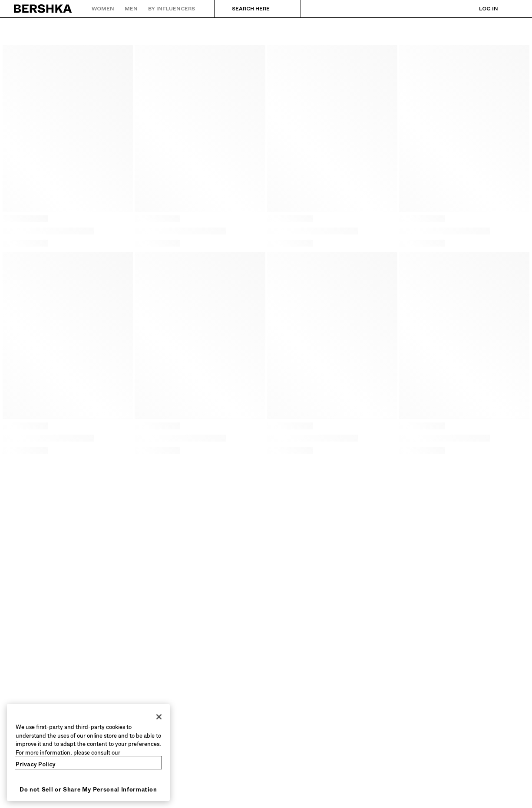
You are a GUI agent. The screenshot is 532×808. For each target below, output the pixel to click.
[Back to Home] (43, 9)
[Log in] (480, 9)
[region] (88, 752)
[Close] (159, 717)
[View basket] (512, 9)
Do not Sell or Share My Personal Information (88, 790)
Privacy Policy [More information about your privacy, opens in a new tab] (36, 764)
